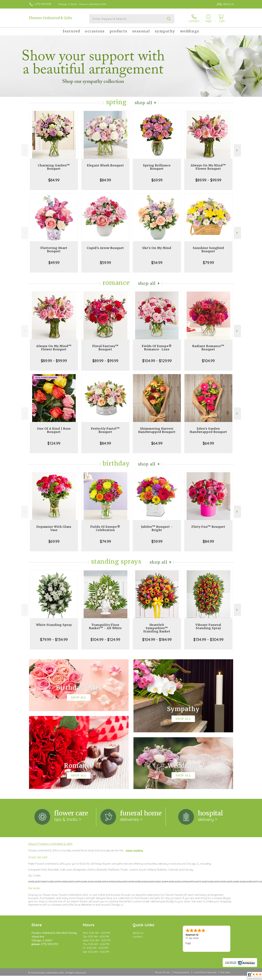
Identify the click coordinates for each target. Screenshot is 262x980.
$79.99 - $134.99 (54, 639)
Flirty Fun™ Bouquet (208, 527)
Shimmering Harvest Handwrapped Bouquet (157, 430)
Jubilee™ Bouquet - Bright (157, 528)
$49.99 (54, 263)
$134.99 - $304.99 (208, 639)
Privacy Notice (181, 972)
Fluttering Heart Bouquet (54, 250)
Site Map (225, 972)
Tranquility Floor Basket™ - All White (105, 626)
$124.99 (54, 443)
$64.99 (157, 443)
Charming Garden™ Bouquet (54, 167)
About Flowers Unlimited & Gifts (50, 844)
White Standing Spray (54, 625)
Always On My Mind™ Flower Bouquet (208, 167)
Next (237, 150)
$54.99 (157, 263)
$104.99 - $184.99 (157, 639)
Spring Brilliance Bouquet (157, 167)
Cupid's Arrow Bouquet (105, 248)
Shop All (144, 103)
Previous (25, 150)
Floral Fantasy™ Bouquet (105, 348)
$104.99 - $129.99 (157, 361)
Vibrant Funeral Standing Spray (208, 626)
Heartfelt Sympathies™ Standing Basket (157, 628)
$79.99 (208, 263)
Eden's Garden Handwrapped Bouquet (208, 430)
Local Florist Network (205, 972)
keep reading (134, 850)
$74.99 (105, 541)
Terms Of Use (162, 972)
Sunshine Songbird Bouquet (208, 250)
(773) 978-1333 (43, 4)
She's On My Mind (157, 248)
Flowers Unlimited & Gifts (50, 18)
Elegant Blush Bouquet (105, 165)
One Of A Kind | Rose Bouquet (54, 430)
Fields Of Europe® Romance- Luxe (157, 348)
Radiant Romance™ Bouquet (208, 348)
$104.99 (208, 361)
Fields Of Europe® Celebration (105, 528)
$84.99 (54, 180)
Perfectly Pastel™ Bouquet (105, 430)
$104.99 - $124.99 (105, 639)
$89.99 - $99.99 (208, 180)
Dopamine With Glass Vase (54, 528)
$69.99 (157, 180)
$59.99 (105, 263)
